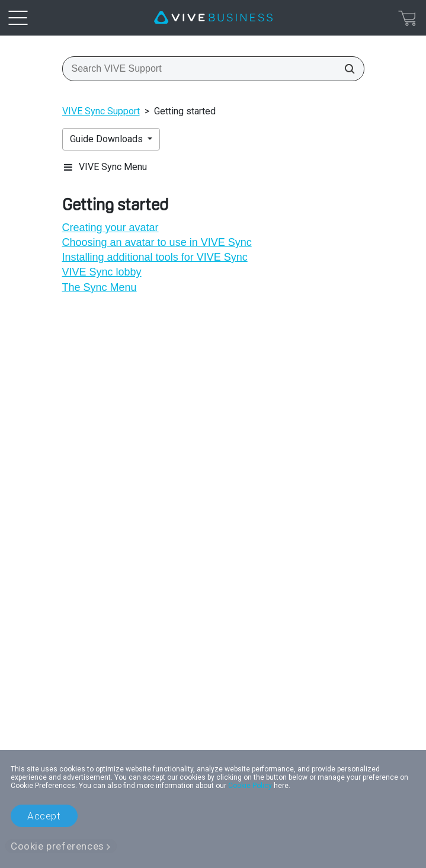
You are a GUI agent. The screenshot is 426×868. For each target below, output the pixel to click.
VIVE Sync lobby (102, 272)
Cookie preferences (57, 846)
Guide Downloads (108, 139)
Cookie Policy (250, 786)
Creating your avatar (110, 228)
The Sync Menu (100, 287)
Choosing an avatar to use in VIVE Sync (157, 242)
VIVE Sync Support (101, 111)
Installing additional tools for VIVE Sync (155, 257)
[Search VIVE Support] (346, 69)
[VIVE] (213, 18)
